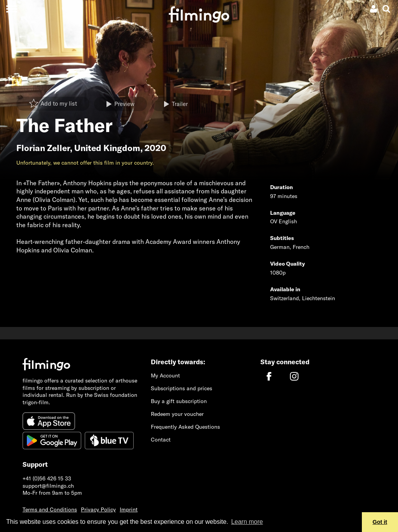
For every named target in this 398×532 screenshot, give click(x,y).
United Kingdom (107, 148)
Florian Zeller (43, 148)
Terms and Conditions (50, 509)
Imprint (129, 509)
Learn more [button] (247, 522)
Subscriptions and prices (182, 388)
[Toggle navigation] (11, 9)
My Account (165, 376)
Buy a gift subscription (179, 401)
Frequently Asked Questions (185, 427)
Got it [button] (380, 522)
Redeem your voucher (177, 414)
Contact (161, 440)
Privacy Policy (98, 509)
